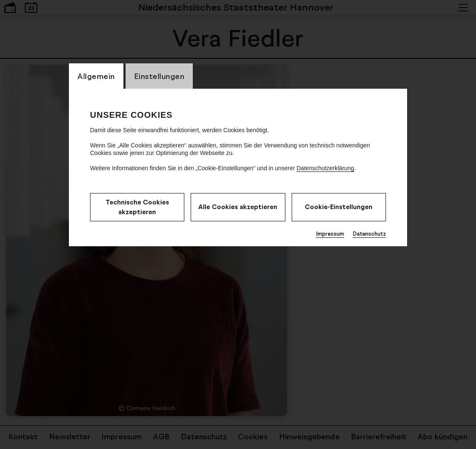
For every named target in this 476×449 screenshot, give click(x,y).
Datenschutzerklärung (325, 168)
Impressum (330, 234)
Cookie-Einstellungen (339, 207)
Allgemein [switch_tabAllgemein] (96, 76)
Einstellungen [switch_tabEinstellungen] (159, 76)
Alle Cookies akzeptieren (238, 207)
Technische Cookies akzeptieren (137, 207)
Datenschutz (369, 234)
